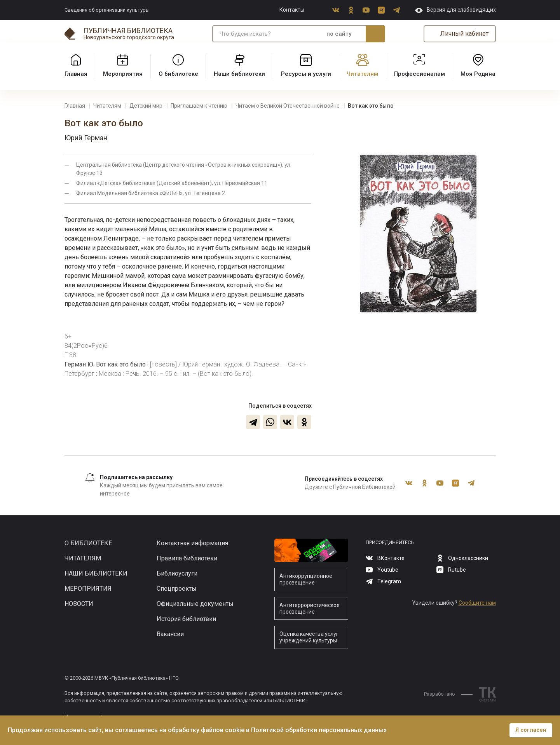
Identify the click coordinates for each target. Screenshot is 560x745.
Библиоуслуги (177, 573)
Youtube (366, 10)
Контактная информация (192, 543)
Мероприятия (88, 589)
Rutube (381, 10)
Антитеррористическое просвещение (310, 608)
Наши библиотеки (96, 573)
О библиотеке (88, 543)
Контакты (292, 10)
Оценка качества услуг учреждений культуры (309, 637)
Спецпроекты (177, 589)
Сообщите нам (477, 603)
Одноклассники (351, 10)
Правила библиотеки (187, 558)
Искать (375, 34)
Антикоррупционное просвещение (306, 579)
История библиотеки (186, 619)
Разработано (448, 694)
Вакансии (170, 634)
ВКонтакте (336, 10)
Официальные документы (195, 604)
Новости (79, 604)
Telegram (396, 10)
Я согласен (531, 730)
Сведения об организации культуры (107, 10)
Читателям (83, 558)
